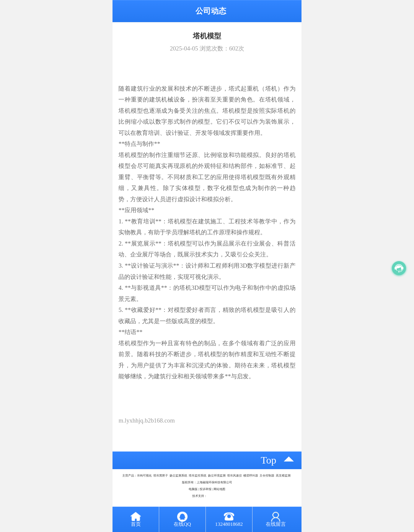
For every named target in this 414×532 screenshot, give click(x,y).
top (269, 460)
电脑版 (193, 489)
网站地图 (219, 489)
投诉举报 (206, 489)
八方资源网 (214, 496)
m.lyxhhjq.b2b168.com (146, 420)
